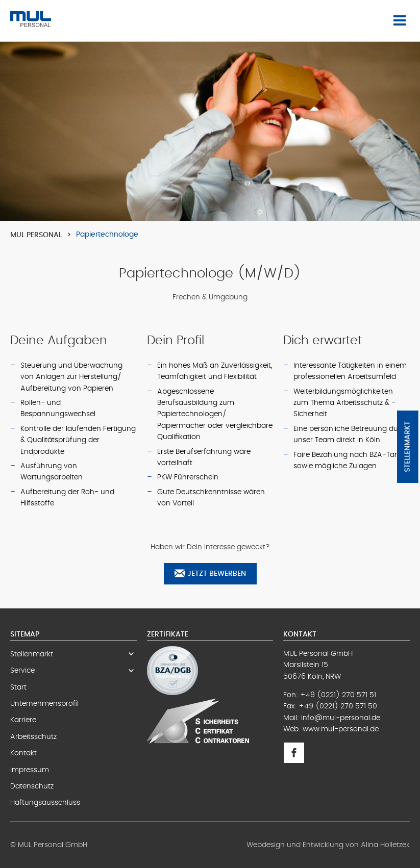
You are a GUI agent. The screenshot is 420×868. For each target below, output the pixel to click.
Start (18, 687)
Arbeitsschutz (33, 737)
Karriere (23, 720)
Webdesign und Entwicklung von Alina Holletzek (328, 845)
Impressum (30, 770)
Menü (402, 20)
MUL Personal (36, 235)
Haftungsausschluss (45, 803)
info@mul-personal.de (341, 718)
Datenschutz (32, 786)
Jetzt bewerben (210, 573)
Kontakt (23, 753)
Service (73, 671)
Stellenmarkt (408, 447)
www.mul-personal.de (341, 729)
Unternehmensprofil (44, 704)
